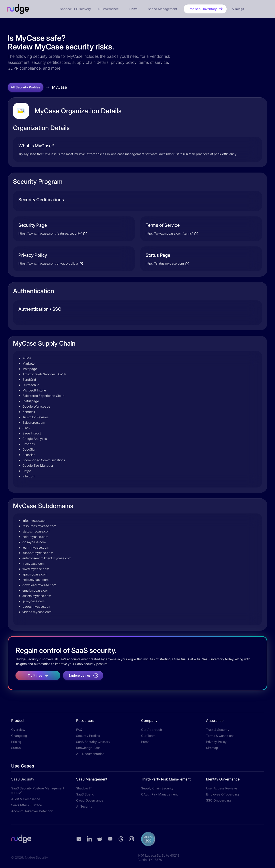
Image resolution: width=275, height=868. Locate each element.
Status (16, 748)
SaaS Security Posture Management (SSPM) (38, 791)
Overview (18, 730)
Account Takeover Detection (32, 811)
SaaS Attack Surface (27, 805)
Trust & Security (218, 730)
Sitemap (212, 748)
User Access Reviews (222, 788)
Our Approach (151, 730)
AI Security (84, 806)
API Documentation (90, 754)
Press (145, 742)
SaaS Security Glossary (93, 742)
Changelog (19, 736)
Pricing (16, 742)
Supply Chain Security (157, 788)
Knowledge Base (88, 748)
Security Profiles (88, 736)
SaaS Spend (85, 794)
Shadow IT (84, 788)
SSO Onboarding (218, 800)
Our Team (148, 736)
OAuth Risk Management (159, 794)
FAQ (79, 730)
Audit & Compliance (26, 799)
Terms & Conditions (220, 736)
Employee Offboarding (222, 794)
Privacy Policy (216, 742)
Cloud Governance (90, 800)
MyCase (59, 87)
